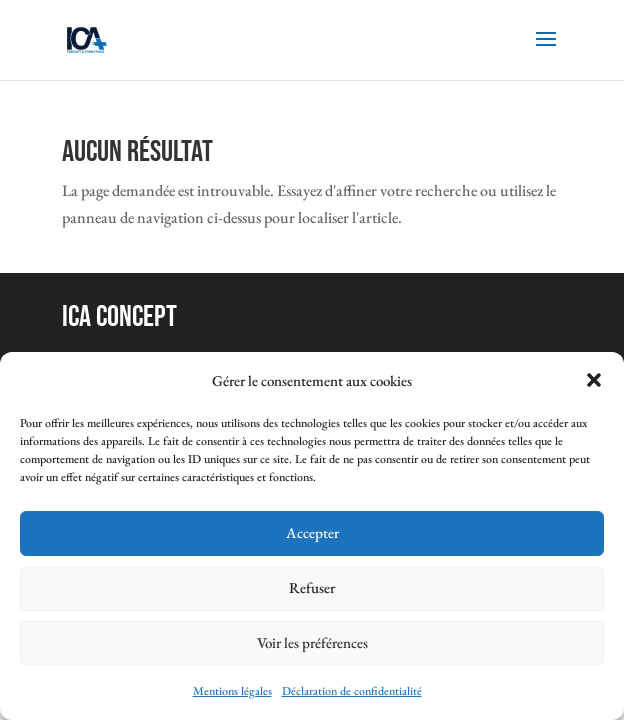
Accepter (312, 532)
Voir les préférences (312, 642)
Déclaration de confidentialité (352, 691)
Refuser (312, 587)
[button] (594, 380)
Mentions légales (232, 691)
